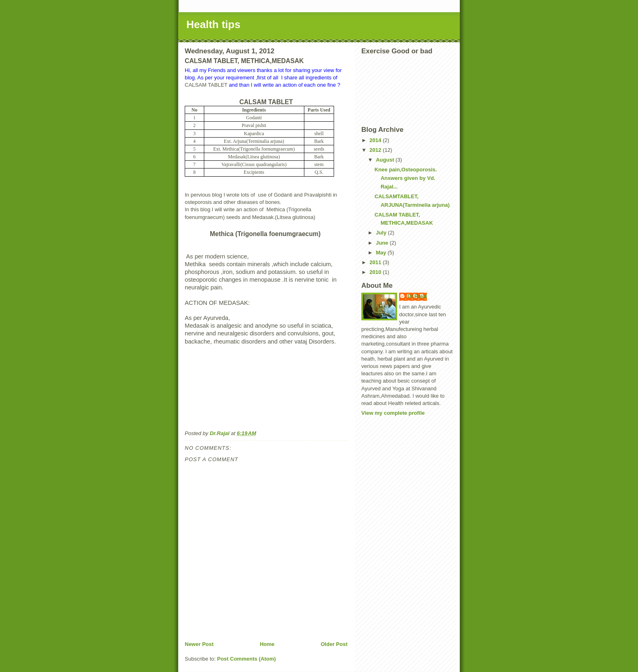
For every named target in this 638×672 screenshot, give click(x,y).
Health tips (213, 24)
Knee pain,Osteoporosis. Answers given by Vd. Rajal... (405, 178)
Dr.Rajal (417, 296)
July (382, 233)
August (386, 160)
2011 (376, 262)
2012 (376, 150)
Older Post (334, 644)
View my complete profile (393, 413)
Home (267, 644)
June (383, 243)
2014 (376, 140)
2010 (376, 272)
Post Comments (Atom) (247, 659)
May (382, 253)
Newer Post (199, 644)
